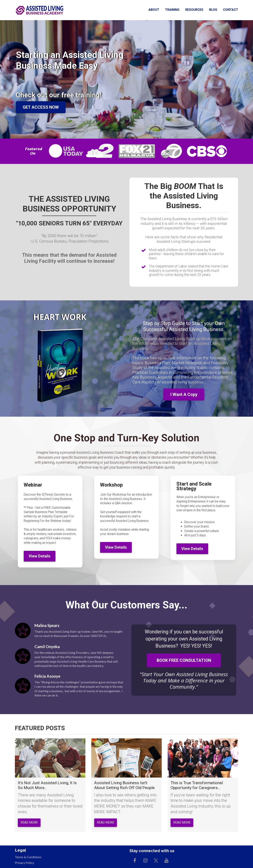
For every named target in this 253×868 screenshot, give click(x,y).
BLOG (213, 10)
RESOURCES (194, 10)
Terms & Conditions (28, 857)
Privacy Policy (24, 863)
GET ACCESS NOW (41, 107)
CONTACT (231, 10)
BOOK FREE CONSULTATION (184, 660)
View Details (40, 556)
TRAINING (172, 10)
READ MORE (29, 822)
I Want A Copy (184, 394)
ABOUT (154, 10)
